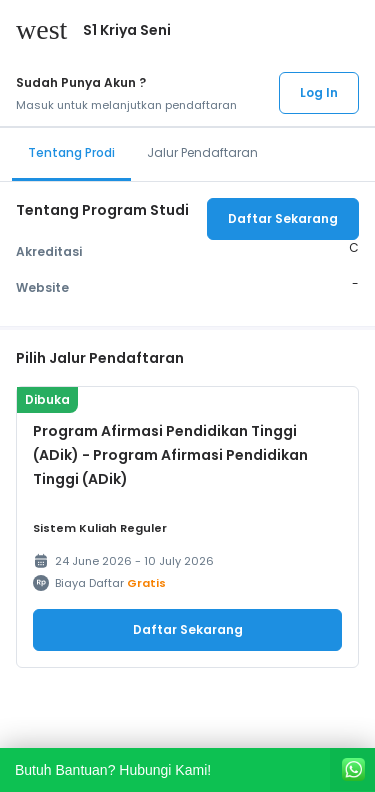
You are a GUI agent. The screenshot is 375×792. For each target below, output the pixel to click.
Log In (319, 92)
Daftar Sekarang (283, 218)
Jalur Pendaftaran (202, 152)
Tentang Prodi (71, 152)
